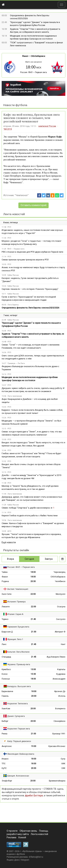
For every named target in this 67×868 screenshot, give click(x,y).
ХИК (63, 764)
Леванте (6, 607)
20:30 (33, 581)
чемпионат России (47, 126)
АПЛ (9, 531)
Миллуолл (61, 594)
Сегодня (29, 559)
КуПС (4, 768)
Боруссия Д (7, 632)
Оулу (63, 759)
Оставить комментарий (33, 205)
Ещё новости (9, 542)
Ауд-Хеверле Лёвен (56, 657)
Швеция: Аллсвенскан (18, 776)
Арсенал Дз (60, 691)
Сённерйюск (59, 721)
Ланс (4, 644)
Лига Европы (13, 305)
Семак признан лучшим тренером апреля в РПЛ (25, 260)
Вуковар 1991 (59, 734)
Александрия (59, 679)
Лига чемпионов (15, 396)
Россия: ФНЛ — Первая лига (33, 72)
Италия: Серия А (15, 614)
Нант (63, 644)
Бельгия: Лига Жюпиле (18, 652)
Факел (25, 56)
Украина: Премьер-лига (19, 664)
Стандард (6, 657)
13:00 (33, 669)
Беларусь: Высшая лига (19, 686)
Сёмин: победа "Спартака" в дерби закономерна (26, 508)
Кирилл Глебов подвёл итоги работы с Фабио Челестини (30, 516)
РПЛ (9, 227)
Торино (5, 619)
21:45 (33, 619)
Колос (5, 674)
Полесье (6, 679)
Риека (4, 734)
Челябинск (60, 581)
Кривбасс (6, 669)
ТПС (4, 764)
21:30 (34, 632)
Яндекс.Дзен (13, 860)
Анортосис (7, 746)
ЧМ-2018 (8, 129)
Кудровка (61, 674)
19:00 (34, 746)
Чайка (5, 572)
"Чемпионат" (22, 195)
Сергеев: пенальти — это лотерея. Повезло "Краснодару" (30, 289)
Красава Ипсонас (57, 746)
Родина (5, 581)
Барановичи (7, 691)
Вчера (11, 559)
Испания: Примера (16, 602)
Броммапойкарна (57, 781)
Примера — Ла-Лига (16, 363)
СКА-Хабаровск (38, 56)
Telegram (25, 860)
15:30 (33, 674)
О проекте (12, 831)
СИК (63, 768)
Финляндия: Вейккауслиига (21, 754)
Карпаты (61, 669)
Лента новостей (14, 214)
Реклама (11, 837)
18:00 (33, 572)
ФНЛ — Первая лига (16, 249)
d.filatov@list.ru (36, 857)
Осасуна (61, 607)
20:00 (34, 696)
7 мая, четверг (10, 315)
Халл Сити (7, 594)
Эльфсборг (7, 781)
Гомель (5, 696)
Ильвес (5, 759)
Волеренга (60, 709)
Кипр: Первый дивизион (19, 741)
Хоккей (22, 837)
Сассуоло (61, 619)
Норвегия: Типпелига (17, 704)
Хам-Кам (6, 709)
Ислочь (62, 696)
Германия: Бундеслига (18, 627)
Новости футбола (15, 105)
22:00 (33, 594)
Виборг (5, 721)
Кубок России (13, 275)
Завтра (49, 559)
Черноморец (59, 572)
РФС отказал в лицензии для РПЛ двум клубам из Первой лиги (32, 252)
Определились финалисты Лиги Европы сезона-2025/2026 (30, 308)
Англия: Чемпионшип (18, 589)
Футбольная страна (32, 851)
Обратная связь (28, 831)
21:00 (33, 734)
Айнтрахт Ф (60, 632)
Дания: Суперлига (16, 716)
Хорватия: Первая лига (19, 729)
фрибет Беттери (34, 795)
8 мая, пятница (11, 222)
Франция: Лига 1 (15, 639)
